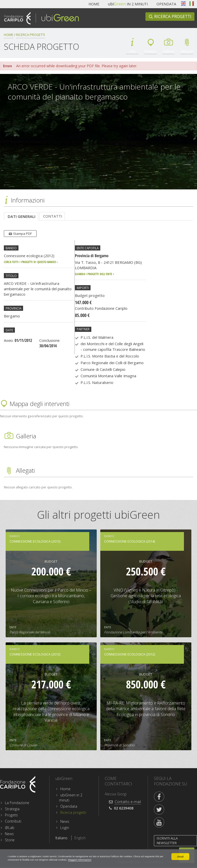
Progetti (11, 815)
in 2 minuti (128, 4)
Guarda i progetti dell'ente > (95, 274)
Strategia (12, 809)
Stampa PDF (22, 234)
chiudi (180, 855)
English (183, 4)
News (9, 834)
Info (133, 51)
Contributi (13, 821)
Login (65, 828)
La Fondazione (17, 803)
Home (94, 4)
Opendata (166, 4)
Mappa (151, 51)
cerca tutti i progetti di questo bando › (31, 262)
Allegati (187, 51)
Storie (10, 840)
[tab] (21, 216)
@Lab (10, 828)
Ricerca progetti (173, 17)
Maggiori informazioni (136, 859)
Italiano (192, 4)
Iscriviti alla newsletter (167, 841)
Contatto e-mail (128, 802)
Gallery (169, 51)
